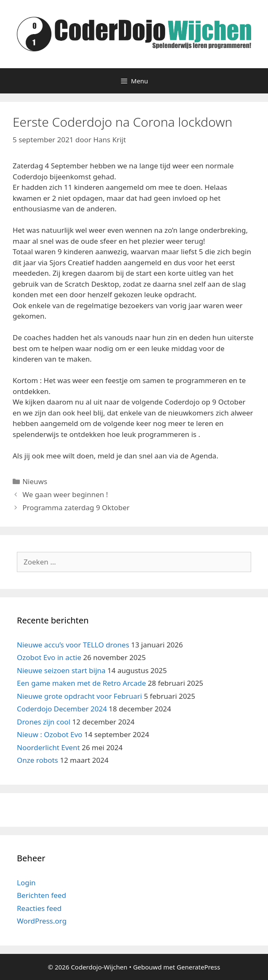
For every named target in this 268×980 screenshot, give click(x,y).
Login (26, 883)
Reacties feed (39, 908)
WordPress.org (42, 921)
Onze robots (38, 760)
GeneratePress (198, 967)
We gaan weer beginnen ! (65, 494)
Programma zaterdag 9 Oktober (76, 507)
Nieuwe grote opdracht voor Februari (79, 696)
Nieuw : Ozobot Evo (50, 734)
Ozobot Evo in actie (49, 657)
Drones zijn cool (44, 722)
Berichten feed (42, 895)
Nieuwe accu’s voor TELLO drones (73, 645)
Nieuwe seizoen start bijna (61, 670)
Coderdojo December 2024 (62, 709)
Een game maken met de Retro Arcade (81, 683)
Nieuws (35, 481)
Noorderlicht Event (48, 747)
